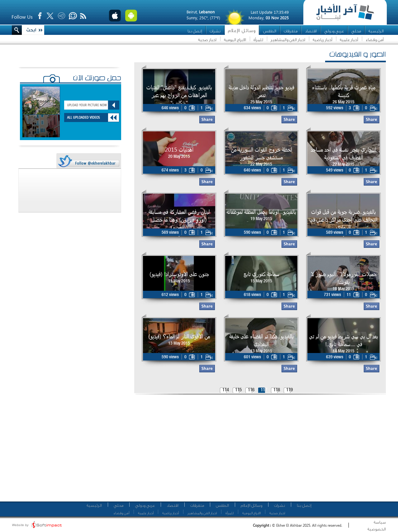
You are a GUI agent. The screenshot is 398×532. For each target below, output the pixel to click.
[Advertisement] (207, 450)
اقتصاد (311, 31)
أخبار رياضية (322, 40)
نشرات (215, 31)
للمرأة (258, 40)
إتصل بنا (195, 31)
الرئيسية (376, 31)
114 (226, 390)
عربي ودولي (334, 31)
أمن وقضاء (375, 40)
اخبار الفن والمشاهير (288, 40)
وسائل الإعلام (242, 31)
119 (289, 390)
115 (238, 390)
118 (277, 390)
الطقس (270, 31)
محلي (356, 31)
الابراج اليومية (235, 40)
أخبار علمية (349, 40)
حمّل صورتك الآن (97, 79)
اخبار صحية (207, 40)
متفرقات (291, 31)
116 (251, 390)
